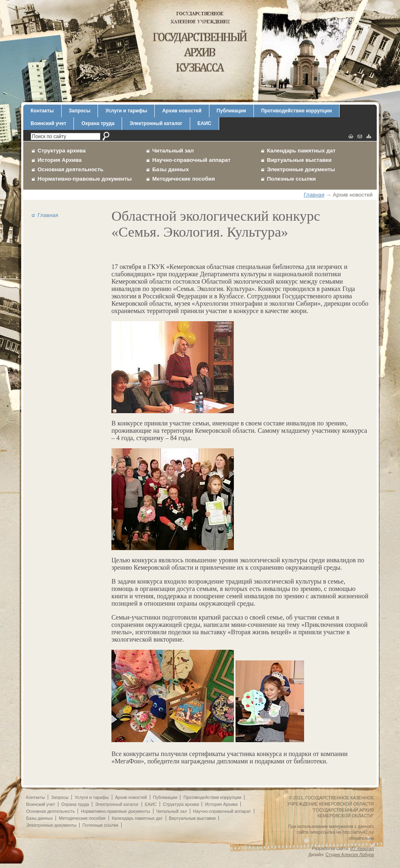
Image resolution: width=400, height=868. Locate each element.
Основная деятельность (71, 169)
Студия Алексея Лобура (350, 855)
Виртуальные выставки (299, 160)
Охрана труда (98, 123)
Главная (314, 195)
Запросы (80, 111)
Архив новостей (182, 111)
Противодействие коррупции (297, 111)
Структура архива (62, 151)
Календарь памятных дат (301, 151)
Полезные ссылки (291, 179)
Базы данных (171, 169)
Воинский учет (48, 123)
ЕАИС (204, 123)
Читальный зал (173, 151)
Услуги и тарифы (126, 111)
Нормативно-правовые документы (85, 179)
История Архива (60, 160)
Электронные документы (301, 169)
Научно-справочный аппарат (191, 160)
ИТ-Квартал (362, 848)
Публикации (231, 111)
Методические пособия (183, 179)
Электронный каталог (156, 123)
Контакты (42, 111)
